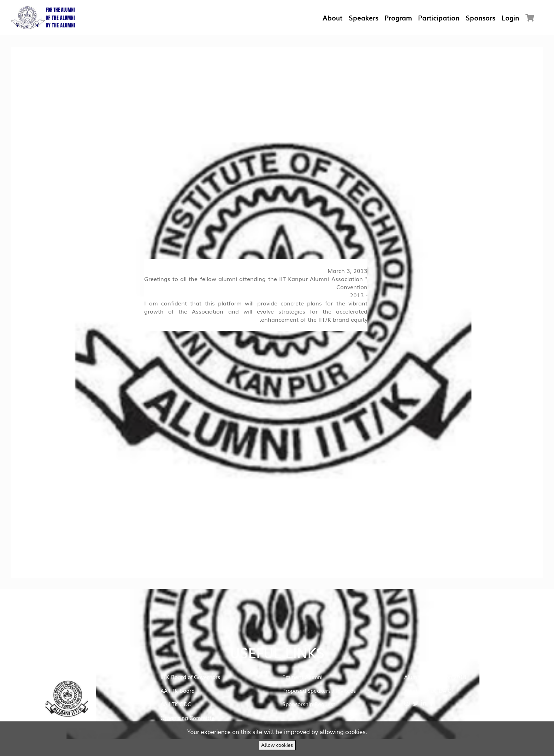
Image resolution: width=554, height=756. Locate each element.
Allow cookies (277, 745)
